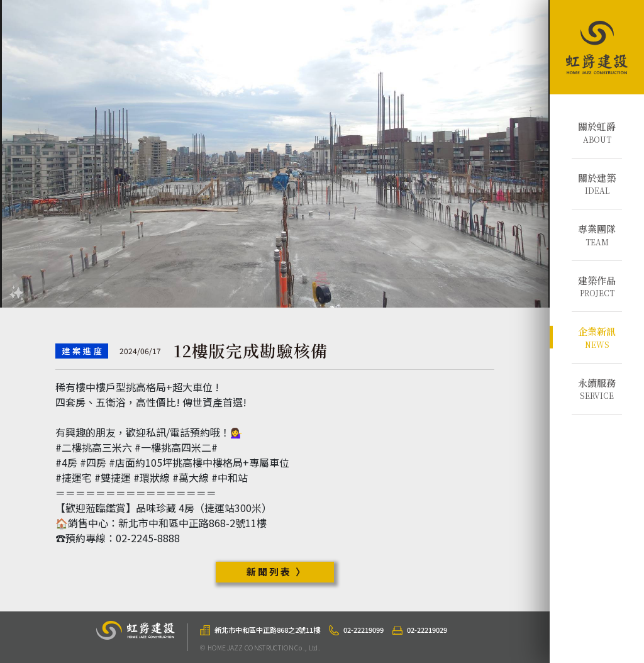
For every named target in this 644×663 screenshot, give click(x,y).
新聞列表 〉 (277, 571)
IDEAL (597, 184)
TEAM (597, 235)
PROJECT (597, 286)
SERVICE (597, 389)
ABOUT (597, 132)
